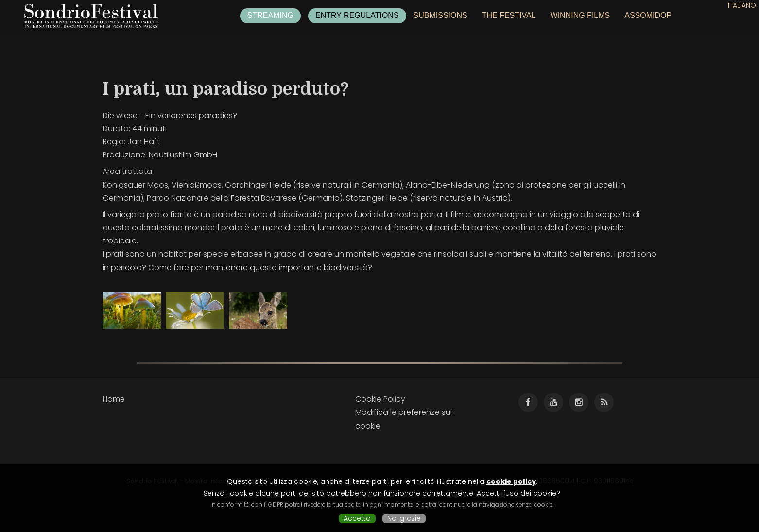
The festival (509, 15)
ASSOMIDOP (648, 15)
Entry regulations (357, 15)
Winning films (580, 15)
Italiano (742, 5)
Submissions (440, 15)
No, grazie (404, 518)
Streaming (270, 15)
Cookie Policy (380, 399)
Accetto (357, 518)
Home (114, 399)
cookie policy (511, 481)
